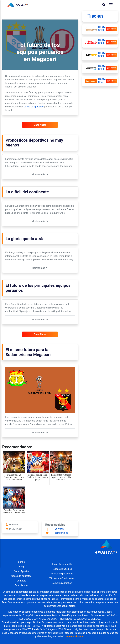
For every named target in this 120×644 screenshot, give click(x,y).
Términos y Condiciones (62, 578)
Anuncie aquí (21, 585)
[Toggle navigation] (110, 5)
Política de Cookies (62, 569)
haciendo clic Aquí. (75, 636)
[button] (40, 174)
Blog (21, 567)
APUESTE (111, 29)
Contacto (21, 581)
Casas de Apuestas (21, 576)
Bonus (98, 16)
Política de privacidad (62, 574)
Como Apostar (21, 571)
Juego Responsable (62, 564)
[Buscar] (104, 5)
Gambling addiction (62, 583)
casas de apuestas (34, 107)
